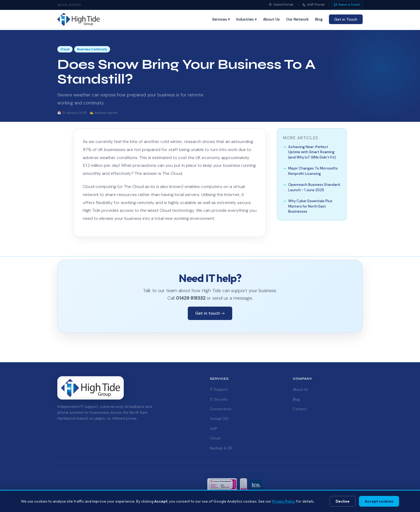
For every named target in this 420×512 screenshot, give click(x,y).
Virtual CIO (219, 419)
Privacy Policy (284, 501)
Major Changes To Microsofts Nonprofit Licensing (313, 171)
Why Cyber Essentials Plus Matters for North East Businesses (310, 206)
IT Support (219, 389)
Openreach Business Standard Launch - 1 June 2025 (314, 187)
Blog (319, 19)
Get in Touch (346, 19)
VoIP (213, 429)
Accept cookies (379, 501)
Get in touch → (210, 313)
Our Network (297, 19)
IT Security (219, 399)
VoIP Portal (313, 5)
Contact (300, 409)
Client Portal (281, 5)
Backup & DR (221, 448)
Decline (343, 501)
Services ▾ (221, 19)
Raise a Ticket (347, 5)
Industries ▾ (246, 19)
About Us (271, 19)
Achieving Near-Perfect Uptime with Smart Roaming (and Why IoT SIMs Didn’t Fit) (312, 152)
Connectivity (221, 409)
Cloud (215, 438)
